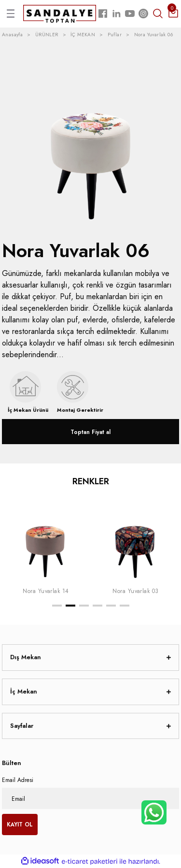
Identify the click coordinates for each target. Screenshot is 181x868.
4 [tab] (97, 606)
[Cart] (173, 14)
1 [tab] (57, 606)
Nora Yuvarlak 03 (136, 591)
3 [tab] (84, 606)
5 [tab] (111, 606)
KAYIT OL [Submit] (20, 824)
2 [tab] (70, 606)
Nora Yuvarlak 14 (46, 591)
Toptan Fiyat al (90, 432)
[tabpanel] (46, 546)
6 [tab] (125, 606)
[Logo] (60, 13)
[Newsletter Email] (90, 798)
